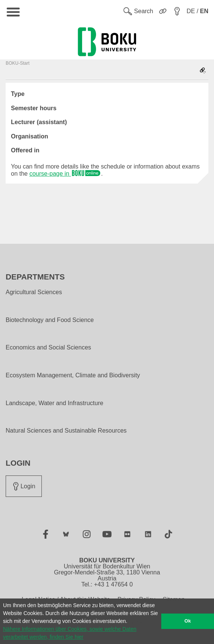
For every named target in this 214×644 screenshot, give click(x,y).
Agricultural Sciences (34, 292)
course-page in (65, 174)
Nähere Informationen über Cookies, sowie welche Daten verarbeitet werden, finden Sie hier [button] (70, 633)
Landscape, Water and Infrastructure (54, 403)
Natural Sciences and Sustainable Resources (66, 431)
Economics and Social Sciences (48, 348)
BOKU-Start (18, 63)
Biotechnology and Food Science (50, 320)
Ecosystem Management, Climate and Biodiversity (73, 375)
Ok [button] (188, 621)
